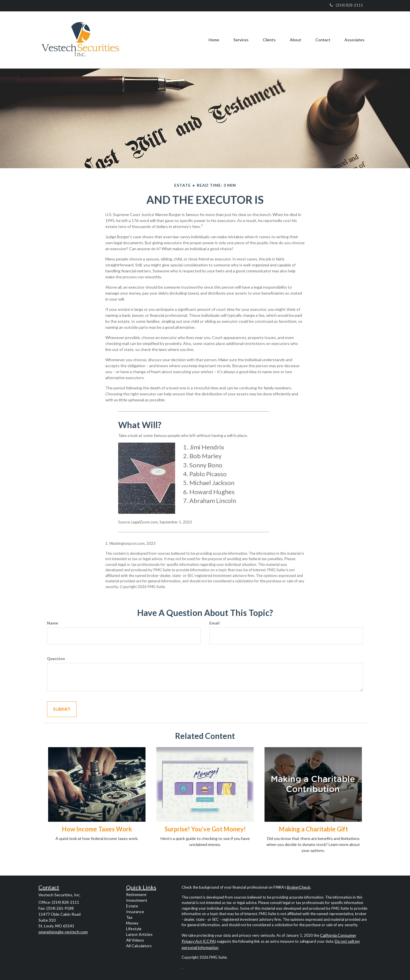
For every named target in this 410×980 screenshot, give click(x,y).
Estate (132, 906)
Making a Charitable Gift (313, 829)
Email (214, 623)
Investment (137, 900)
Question (56, 659)
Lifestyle (134, 929)
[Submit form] (62, 709)
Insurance (135, 912)
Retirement (136, 894)
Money (132, 923)
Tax (129, 917)
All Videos (135, 940)
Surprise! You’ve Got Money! (205, 829)
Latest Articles (139, 934)
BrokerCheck (299, 887)
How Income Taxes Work (97, 829)
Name (53, 623)
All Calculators (139, 946)
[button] (241, 40)
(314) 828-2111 (346, 5)
